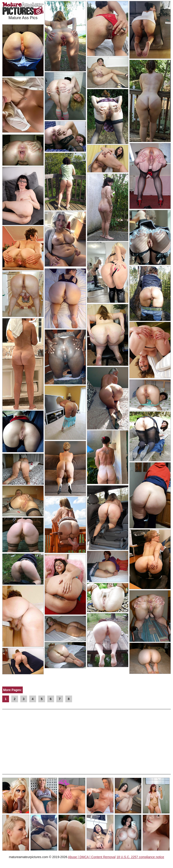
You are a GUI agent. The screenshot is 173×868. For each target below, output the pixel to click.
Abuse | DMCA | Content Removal (92, 857)
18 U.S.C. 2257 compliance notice (140, 857)
